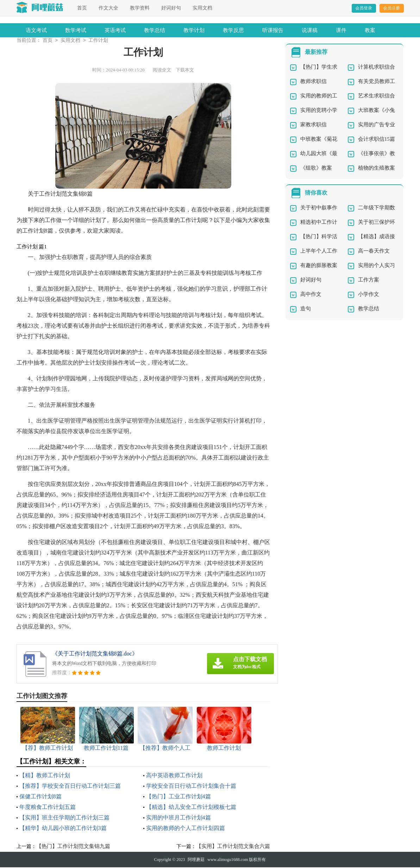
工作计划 (98, 41)
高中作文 (311, 295)
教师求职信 (314, 82)
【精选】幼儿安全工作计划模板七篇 (191, 808)
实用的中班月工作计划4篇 (178, 818)
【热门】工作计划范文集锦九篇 (73, 847)
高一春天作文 (374, 252)
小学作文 (369, 295)
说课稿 (310, 30)
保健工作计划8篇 (40, 797)
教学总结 (155, 30)
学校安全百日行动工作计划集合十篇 (191, 787)
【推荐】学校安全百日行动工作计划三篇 (70, 787)
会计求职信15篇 (377, 140)
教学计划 (194, 30)
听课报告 (273, 30)
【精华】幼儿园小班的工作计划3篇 (63, 829)
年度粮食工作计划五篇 (48, 808)
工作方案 (369, 280)
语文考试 (36, 30)
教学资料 (140, 8)
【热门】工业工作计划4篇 (178, 797)
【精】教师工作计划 (45, 776)
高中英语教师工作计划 (174, 776)
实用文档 (202, 8)
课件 (341, 30)
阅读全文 (162, 71)
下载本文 (185, 71)
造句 (306, 309)
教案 (370, 30)
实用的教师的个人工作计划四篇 (186, 829)
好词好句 (171, 8)
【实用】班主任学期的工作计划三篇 (64, 818)
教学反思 (233, 30)
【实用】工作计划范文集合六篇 (233, 847)
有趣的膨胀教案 (319, 266)
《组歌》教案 (316, 169)
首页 (82, 8)
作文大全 (108, 8)
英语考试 (115, 30)
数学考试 (76, 30)
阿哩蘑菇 (196, 860)
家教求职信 (314, 125)
